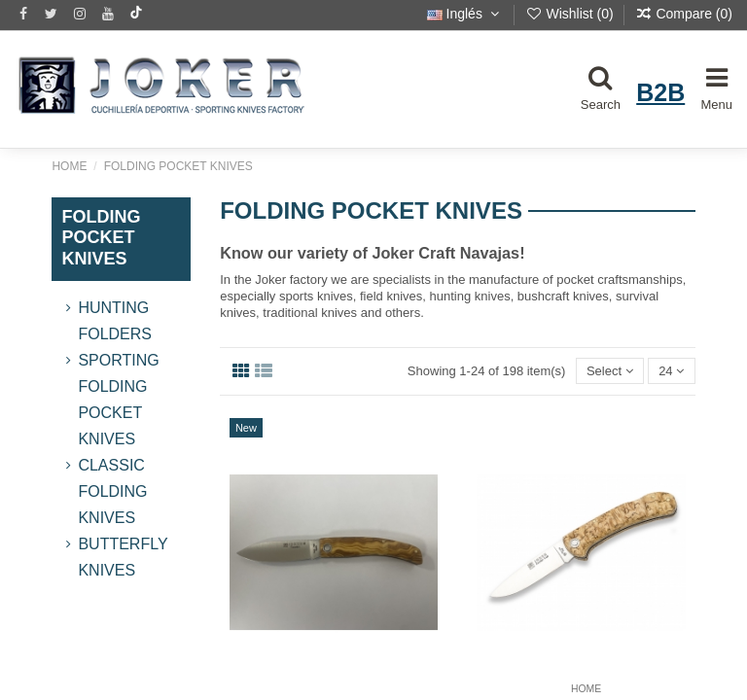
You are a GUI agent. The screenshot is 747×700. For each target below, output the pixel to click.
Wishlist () (571, 14)
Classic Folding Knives (112, 491)
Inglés (465, 14)
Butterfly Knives (123, 557)
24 (671, 371)
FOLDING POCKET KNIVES (101, 238)
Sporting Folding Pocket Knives (118, 400)
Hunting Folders (115, 321)
